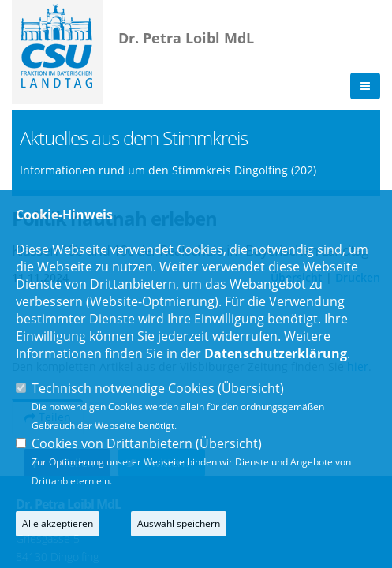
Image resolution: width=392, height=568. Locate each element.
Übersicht (251, 388)
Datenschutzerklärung (276, 353)
